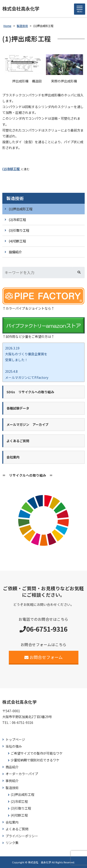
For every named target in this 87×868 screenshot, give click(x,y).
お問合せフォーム (43, 657)
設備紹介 (15, 252)
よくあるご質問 (17, 829)
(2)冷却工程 (11, 169)
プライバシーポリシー (22, 836)
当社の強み (14, 746)
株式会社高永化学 (21, 9)
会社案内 (12, 822)
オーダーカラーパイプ (22, 774)
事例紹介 (12, 781)
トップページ (15, 740)
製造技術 (15, 198)
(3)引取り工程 (19, 230)
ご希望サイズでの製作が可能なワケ (37, 753)
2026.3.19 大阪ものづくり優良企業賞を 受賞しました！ (26, 354)
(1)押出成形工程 (21, 209)
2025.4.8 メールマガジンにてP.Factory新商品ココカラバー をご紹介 (27, 377)
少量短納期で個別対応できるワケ (35, 760)
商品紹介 (12, 767)
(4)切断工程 (17, 241)
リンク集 (12, 843)
